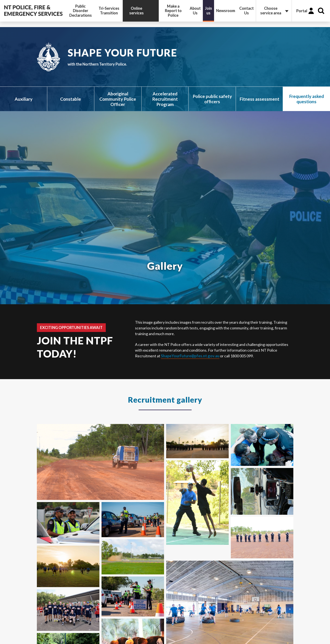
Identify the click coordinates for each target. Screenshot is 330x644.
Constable (71, 99)
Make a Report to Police (173, 11)
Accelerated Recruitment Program (165, 99)
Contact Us (246, 11)
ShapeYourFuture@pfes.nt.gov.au (190, 356)
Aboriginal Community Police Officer (118, 99)
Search (321, 11)
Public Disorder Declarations (81, 11)
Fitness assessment (259, 99)
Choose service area (271, 11)
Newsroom (226, 11)
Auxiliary (24, 99)
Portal (302, 11)
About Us (195, 11)
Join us (208, 11)
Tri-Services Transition (109, 11)
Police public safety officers (212, 99)
